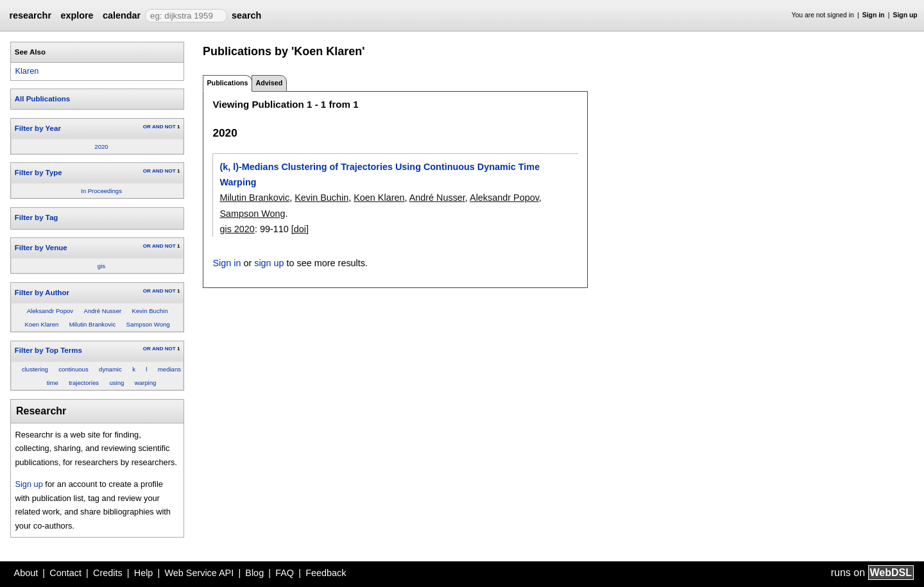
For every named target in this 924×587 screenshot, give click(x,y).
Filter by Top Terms (48, 350)
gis (101, 266)
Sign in (874, 15)
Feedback (326, 573)
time (53, 383)
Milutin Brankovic (93, 324)
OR (147, 127)
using (116, 383)
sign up (269, 263)
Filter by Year (38, 128)
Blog (254, 573)
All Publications (42, 99)
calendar (122, 15)
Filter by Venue (41, 248)
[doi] (300, 229)
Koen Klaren (42, 324)
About (26, 573)
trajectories (84, 383)
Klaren (27, 71)
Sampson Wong (148, 324)
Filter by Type (38, 173)
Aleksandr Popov (50, 311)
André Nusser (103, 311)
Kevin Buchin (150, 311)
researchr (30, 15)
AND (158, 127)
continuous (73, 369)
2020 (101, 147)
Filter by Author (42, 293)
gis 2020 (237, 229)
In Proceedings (101, 191)
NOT (170, 127)
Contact (65, 573)
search (246, 15)
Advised (269, 83)
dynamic (110, 369)
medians (169, 369)
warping (146, 383)
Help (144, 573)
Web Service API (199, 573)
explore (77, 15)
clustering (35, 369)
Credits (108, 573)
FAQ (285, 573)
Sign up (905, 15)
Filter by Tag (37, 217)
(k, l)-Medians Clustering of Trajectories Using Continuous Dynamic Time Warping (380, 174)
